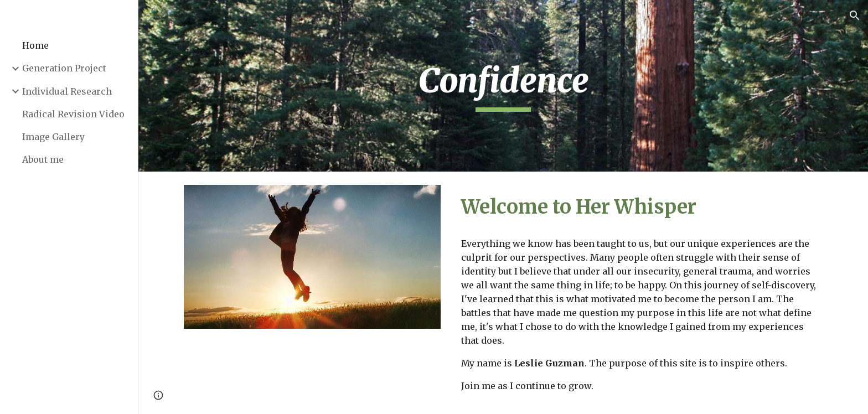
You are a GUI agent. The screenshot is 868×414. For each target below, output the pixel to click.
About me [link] (43, 159)
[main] (503, 86)
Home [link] (35, 45)
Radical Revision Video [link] (73, 114)
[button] (855, 15)
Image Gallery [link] (53, 137)
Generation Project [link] (64, 68)
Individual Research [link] (67, 91)
